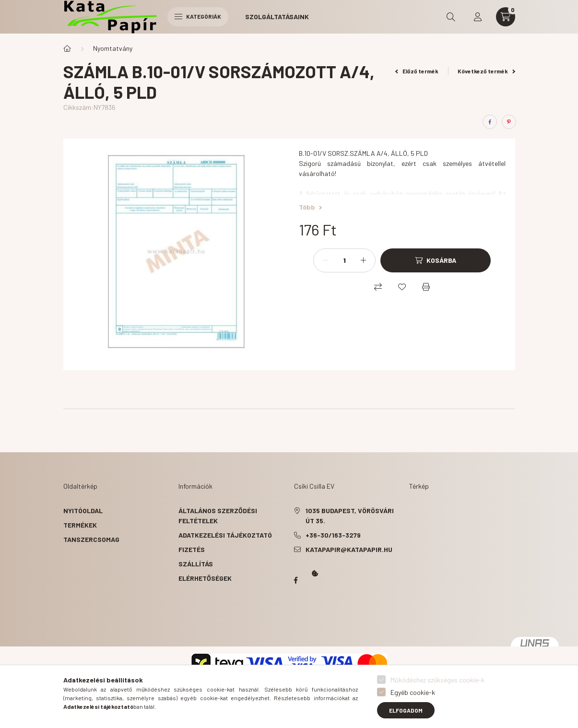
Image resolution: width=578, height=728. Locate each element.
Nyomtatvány (113, 48)
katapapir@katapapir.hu (349, 549)
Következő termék (486, 71)
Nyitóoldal (83, 511)
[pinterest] (509, 122)
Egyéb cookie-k (413, 692)
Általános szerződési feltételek (218, 516)
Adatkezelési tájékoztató (225, 535)
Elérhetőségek (205, 578)
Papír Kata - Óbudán (296, 580)
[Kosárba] (436, 260)
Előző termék (417, 71)
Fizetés (192, 549)
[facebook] (490, 122)
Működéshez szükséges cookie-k (437, 680)
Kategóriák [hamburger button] (198, 16)
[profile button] (478, 17)
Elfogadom (406, 710)
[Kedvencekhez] (402, 287)
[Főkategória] (67, 48)
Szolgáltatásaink (277, 17)
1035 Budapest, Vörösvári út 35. (350, 516)
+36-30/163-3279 (333, 535)
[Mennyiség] (344, 260)
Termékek (80, 525)
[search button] (451, 17)
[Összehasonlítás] (378, 287)
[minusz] (326, 260)
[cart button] (506, 17)
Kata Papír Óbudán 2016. (296, 618)
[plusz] (363, 260)
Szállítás (196, 564)
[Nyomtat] (426, 287)
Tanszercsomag (91, 539)
